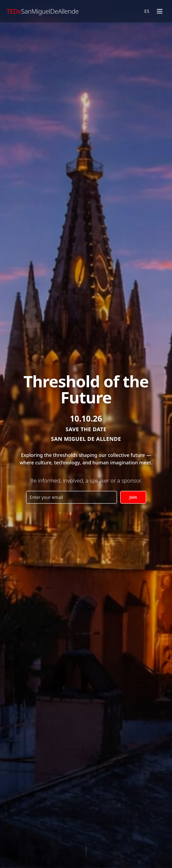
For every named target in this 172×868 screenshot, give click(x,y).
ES (147, 11)
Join (133, 497)
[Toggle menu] (160, 11)
